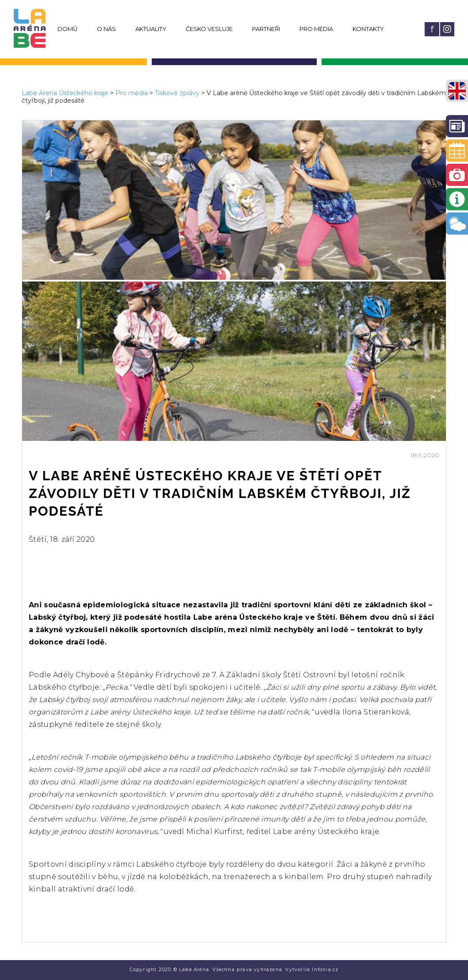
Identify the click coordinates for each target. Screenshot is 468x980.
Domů (67, 29)
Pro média (316, 29)
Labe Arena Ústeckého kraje (65, 93)
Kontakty (368, 29)
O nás (106, 29)
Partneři (266, 29)
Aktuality (151, 29)
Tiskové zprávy (177, 93)
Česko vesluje (209, 29)
